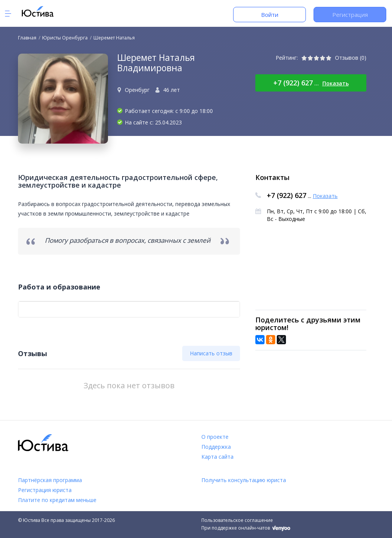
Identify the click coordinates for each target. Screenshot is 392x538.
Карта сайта (217, 457)
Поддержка (216, 447)
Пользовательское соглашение (237, 520)
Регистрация (350, 15)
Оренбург (137, 90)
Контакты (272, 177)
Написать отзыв (211, 353)
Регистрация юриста (45, 490)
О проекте (215, 437)
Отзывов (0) (351, 58)
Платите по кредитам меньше (57, 500)
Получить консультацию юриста (244, 480)
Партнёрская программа (50, 480)
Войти (270, 15)
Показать (336, 83)
